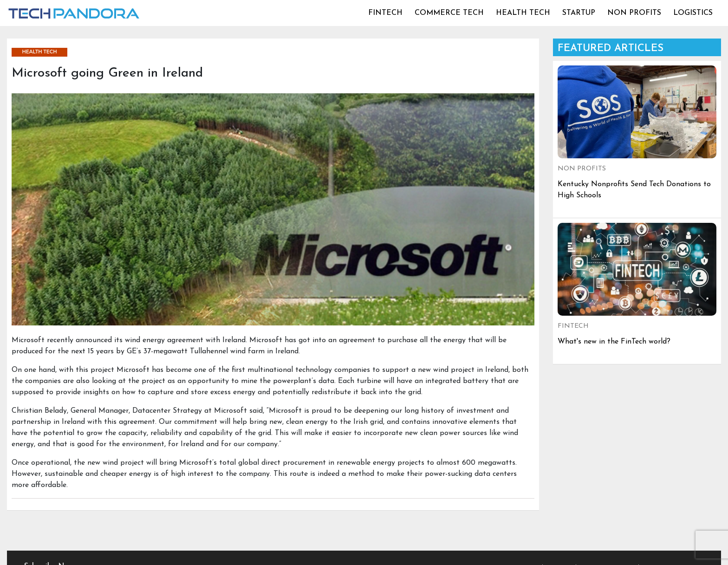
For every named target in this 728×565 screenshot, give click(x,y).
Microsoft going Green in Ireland (107, 73)
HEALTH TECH (523, 13)
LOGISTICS (693, 13)
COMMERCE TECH (449, 13)
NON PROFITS (634, 13)
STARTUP (579, 13)
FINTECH (385, 13)
